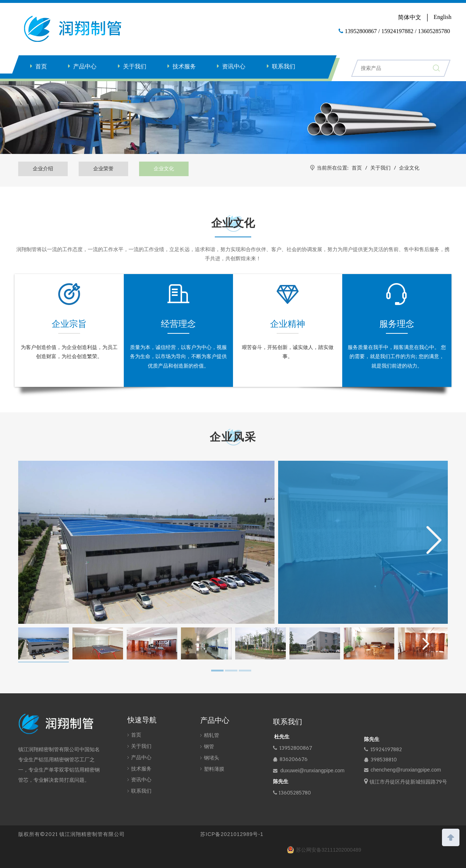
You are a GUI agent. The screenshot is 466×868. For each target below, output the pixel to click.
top (451, 837)
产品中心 (85, 66)
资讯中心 (234, 66)
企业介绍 (43, 169)
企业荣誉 (103, 169)
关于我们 (135, 66)
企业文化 (164, 169)
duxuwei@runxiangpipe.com (312, 770)
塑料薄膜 (214, 769)
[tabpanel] (44, 645)
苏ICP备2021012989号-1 (232, 834)
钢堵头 (212, 758)
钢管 (209, 746)
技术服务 (184, 66)
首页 (41, 66)
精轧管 (212, 735)
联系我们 (284, 66)
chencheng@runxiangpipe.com (406, 770)
